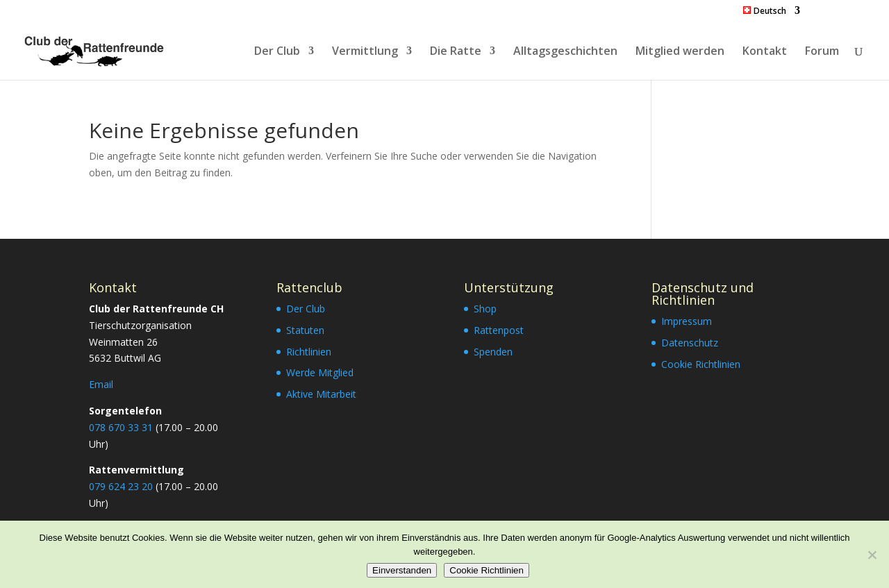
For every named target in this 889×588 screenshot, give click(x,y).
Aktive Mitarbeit (321, 394)
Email (101, 384)
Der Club (277, 52)
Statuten (305, 330)
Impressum (687, 321)
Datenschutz (690, 343)
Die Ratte (456, 52)
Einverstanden (402, 570)
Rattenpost (499, 330)
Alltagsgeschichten (565, 52)
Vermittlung (365, 52)
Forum (822, 52)
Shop (485, 309)
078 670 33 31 (121, 427)
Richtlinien (309, 352)
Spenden (493, 352)
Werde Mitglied (320, 372)
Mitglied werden (680, 52)
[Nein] (872, 555)
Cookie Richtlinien (701, 364)
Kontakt (765, 52)
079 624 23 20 (121, 486)
